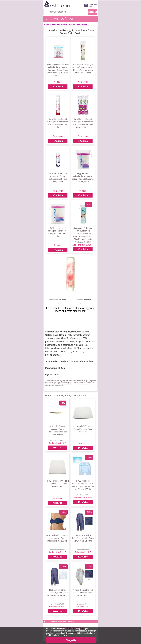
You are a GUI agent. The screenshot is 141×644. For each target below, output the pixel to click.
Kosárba (58, 87)
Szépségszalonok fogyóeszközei (55, 24)
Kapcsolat (71, 622)
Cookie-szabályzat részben (57, 635)
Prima (57, 375)
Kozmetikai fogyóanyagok (78, 24)
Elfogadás (71, 640)
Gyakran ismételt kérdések (58, 622)
